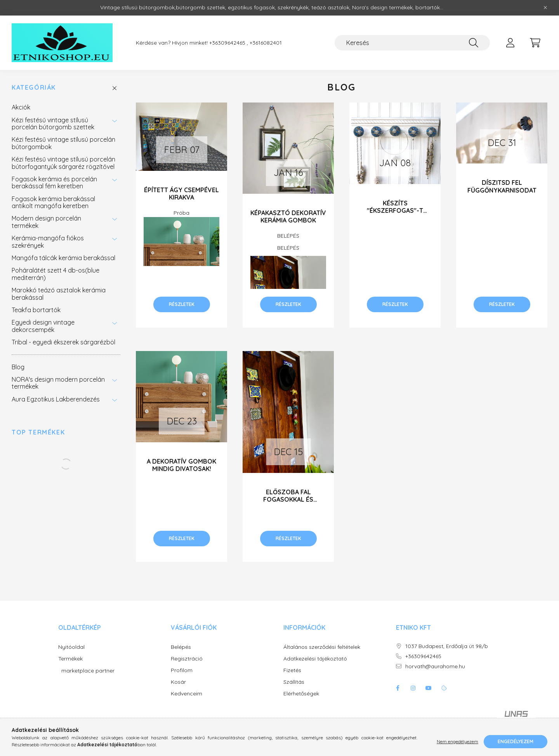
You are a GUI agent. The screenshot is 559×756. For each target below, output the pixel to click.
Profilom (182, 670)
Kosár (178, 682)
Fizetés (292, 670)
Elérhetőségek (301, 694)
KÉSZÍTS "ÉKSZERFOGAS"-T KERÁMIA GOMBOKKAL (395, 210)
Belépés (181, 647)
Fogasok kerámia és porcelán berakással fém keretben (54, 182)
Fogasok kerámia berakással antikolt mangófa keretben (53, 202)
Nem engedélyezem (457, 741)
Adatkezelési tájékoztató (315, 659)
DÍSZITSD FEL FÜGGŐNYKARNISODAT (502, 186)
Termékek (70, 659)
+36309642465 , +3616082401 (246, 43)
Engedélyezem (516, 741)
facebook (398, 688)
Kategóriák (34, 88)
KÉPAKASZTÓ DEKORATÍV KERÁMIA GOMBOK (288, 216)
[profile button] (510, 43)
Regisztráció (187, 659)
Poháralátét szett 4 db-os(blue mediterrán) (56, 274)
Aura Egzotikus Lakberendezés (56, 399)
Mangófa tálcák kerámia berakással (63, 258)
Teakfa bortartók (36, 310)
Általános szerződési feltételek (322, 647)
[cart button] (535, 43)
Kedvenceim (187, 694)
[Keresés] (412, 43)
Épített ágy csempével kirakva (181, 194)
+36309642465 (423, 656)
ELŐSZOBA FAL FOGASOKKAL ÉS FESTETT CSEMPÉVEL (288, 499)
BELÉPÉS (288, 236)
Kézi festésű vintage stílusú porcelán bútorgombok (63, 143)
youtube (429, 688)
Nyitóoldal (71, 647)
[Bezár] (545, 8)
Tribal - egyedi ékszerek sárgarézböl (63, 342)
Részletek (182, 304)
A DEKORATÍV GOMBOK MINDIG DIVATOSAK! (181, 465)
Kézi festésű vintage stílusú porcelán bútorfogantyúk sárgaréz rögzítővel (63, 163)
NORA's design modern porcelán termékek (58, 383)
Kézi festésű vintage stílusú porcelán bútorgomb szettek (53, 123)
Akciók (21, 107)
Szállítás (294, 682)
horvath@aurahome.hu (435, 666)
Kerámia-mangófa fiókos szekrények (48, 242)
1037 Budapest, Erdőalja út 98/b (447, 646)
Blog (18, 367)
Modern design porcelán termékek (46, 222)
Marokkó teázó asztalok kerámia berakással (59, 294)
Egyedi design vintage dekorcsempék (43, 326)
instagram (413, 688)
